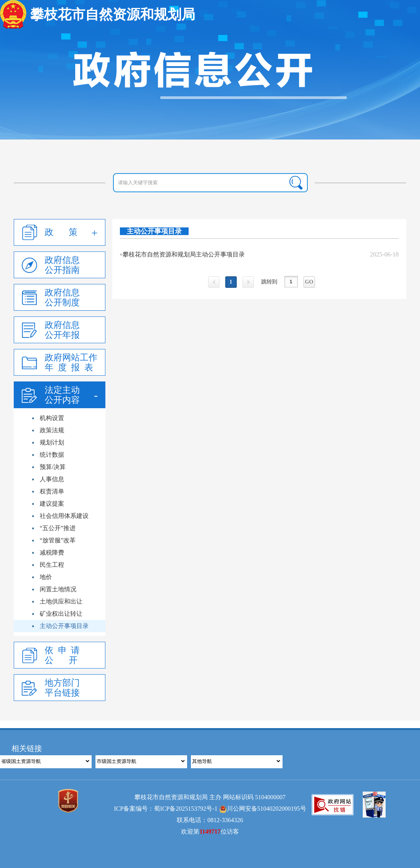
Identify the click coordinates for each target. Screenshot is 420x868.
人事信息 (52, 479)
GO (309, 282)
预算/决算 (53, 467)
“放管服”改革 (58, 540)
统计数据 (52, 455)
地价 (46, 577)
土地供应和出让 (61, 601)
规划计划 (52, 442)
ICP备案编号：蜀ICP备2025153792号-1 (166, 809)
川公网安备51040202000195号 (263, 809)
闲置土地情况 (58, 589)
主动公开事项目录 (64, 626)
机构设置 (52, 418)
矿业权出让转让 (61, 614)
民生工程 (52, 565)
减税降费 (52, 552)
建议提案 (52, 504)
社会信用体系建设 (64, 516)
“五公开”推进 (58, 528)
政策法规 (52, 430)
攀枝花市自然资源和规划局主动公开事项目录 (184, 254)
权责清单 (52, 491)
